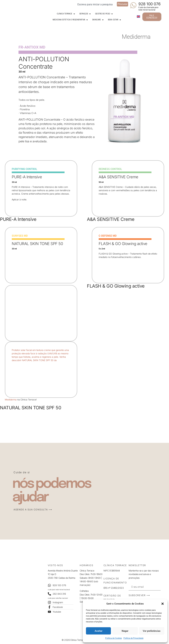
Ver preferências (152, 631)
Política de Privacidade (133, 638)
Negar (125, 631)
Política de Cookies (114, 638)
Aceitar (99, 631)
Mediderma (11, 400)
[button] (163, 604)
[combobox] (96, 4)
